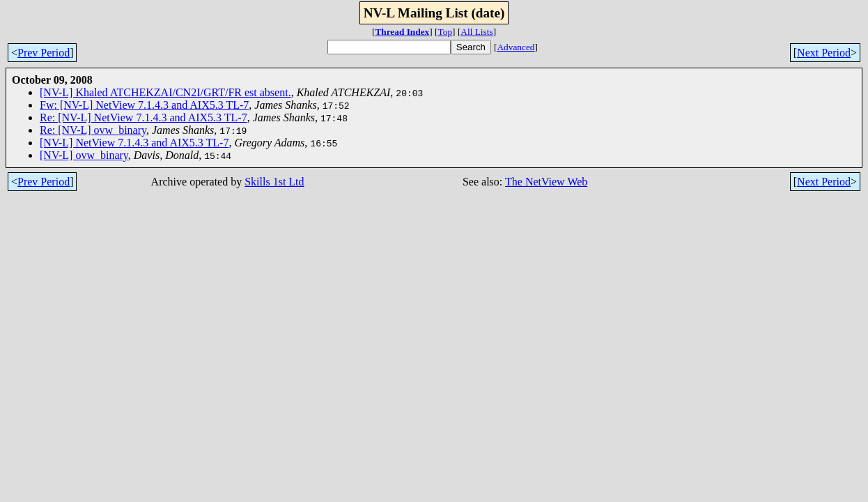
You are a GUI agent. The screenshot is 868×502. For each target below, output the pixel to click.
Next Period (824, 53)
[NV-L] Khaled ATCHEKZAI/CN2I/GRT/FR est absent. (165, 92)
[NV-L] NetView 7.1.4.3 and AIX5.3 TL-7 (134, 143)
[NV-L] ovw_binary (84, 155)
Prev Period (44, 53)
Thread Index (402, 32)
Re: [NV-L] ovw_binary (93, 130)
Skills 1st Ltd (274, 182)
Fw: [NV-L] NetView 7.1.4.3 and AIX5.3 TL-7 (144, 105)
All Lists (476, 32)
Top (445, 32)
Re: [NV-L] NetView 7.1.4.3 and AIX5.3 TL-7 (144, 117)
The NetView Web (546, 182)
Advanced (516, 47)
